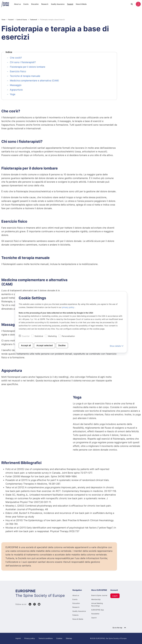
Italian (136, 12)
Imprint (18, 638)
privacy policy (68, 307)
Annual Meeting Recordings (97, 605)
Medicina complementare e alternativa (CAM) (34, 81)
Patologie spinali (48, 12)
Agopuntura (16, 90)
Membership (96, 599)
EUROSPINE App (98, 610)
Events (26, 4)
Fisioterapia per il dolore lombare (28, 67)
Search (94, 618)
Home (3, 20)
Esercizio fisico (18, 71)
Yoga (13, 94)
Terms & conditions (46, 638)
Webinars (6, 12)
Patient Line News (19, 12)
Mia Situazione (34, 12)
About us (17, 4)
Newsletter (95, 614)
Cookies (59, 638)
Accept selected (45, 345)
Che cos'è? (16, 58)
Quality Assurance (58, 4)
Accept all (26, 345)
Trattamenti (33, 20)
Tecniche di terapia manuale (25, 76)
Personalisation (68, 336)
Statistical (39, 336)
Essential (26, 336)
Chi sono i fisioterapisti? (23, 62)
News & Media (81, 4)
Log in (115, 596)
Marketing (52, 336)
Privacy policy (30, 638)
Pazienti (70, 4)
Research (45, 4)
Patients (75, 615)
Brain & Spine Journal (99, 595)
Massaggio (16, 85)
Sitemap (69, 638)
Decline (62, 345)
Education (35, 4)
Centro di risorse (65, 12)
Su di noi (79, 12)
